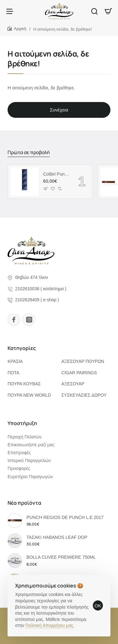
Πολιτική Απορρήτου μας (49, 625)
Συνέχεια (59, 110)
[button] (46, 189)
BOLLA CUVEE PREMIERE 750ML (61, 557)
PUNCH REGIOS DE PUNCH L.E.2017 (65, 517)
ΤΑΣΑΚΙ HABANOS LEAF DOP (57, 537)
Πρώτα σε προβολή (29, 153)
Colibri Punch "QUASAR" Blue (56, 174)
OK (98, 606)
